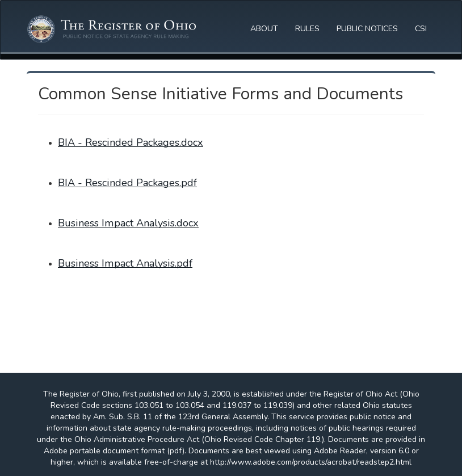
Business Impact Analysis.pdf (125, 263)
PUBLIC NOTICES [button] (367, 29)
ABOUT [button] (264, 29)
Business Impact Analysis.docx (128, 223)
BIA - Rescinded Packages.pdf (127, 183)
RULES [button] (307, 29)
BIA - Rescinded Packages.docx (131, 142)
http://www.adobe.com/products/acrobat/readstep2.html (311, 462)
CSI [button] (421, 29)
